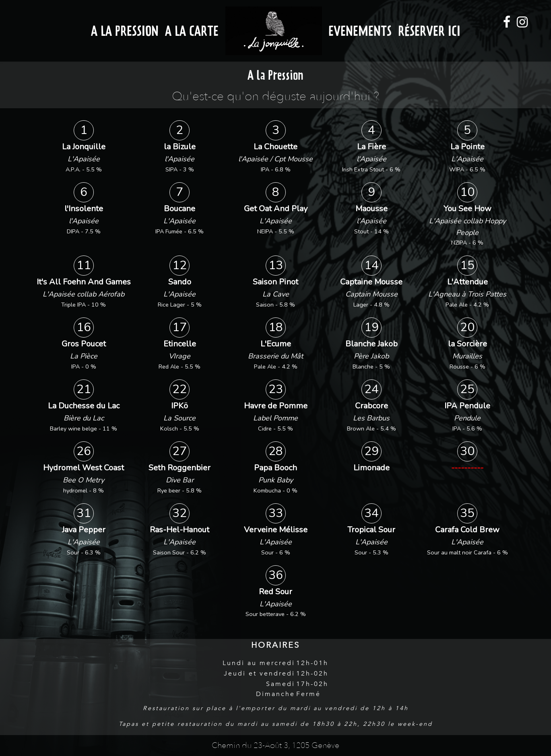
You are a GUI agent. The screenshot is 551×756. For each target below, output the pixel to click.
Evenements (360, 31)
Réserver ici (429, 31)
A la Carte (192, 31)
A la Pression (125, 31)
